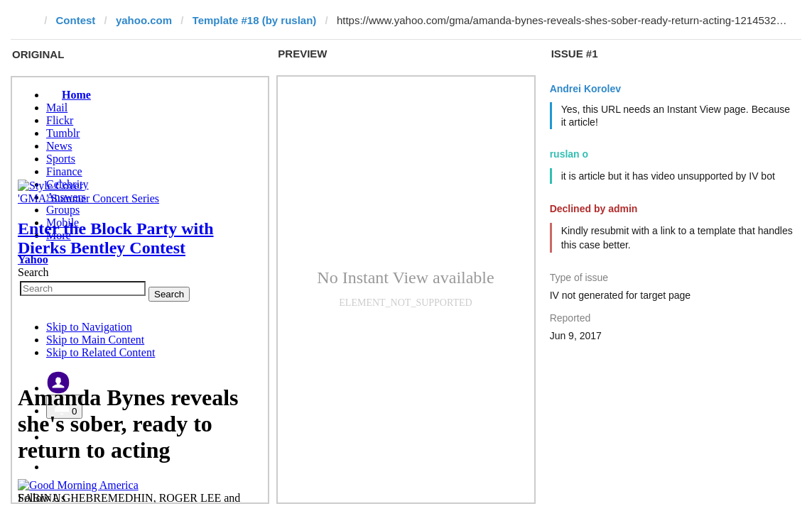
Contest (76, 20)
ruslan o (569, 154)
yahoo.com (144, 20)
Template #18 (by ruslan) (255, 20)
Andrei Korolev (585, 89)
